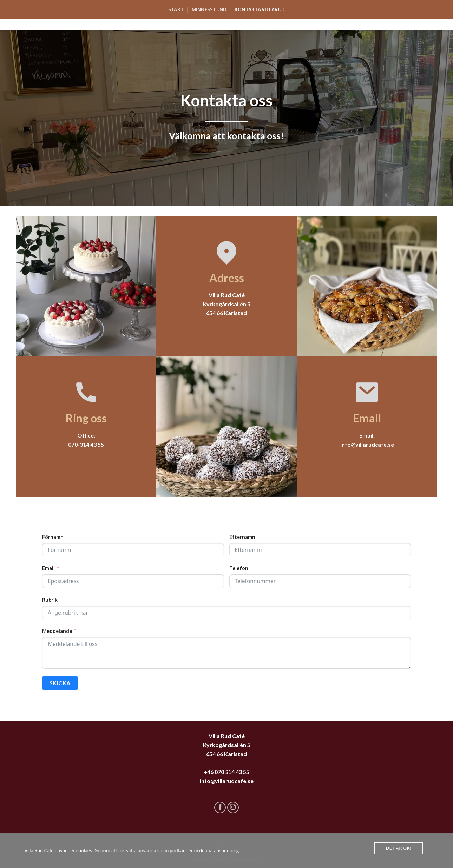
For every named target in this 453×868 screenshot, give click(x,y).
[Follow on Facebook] (220, 807)
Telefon (239, 568)
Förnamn (53, 537)
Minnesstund (209, 9)
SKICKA (60, 683)
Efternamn (242, 537)
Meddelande (57, 631)
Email (48, 568)
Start (176, 9)
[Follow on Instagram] (233, 807)
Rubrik (50, 600)
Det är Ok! (399, 848)
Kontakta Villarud (260, 9)
